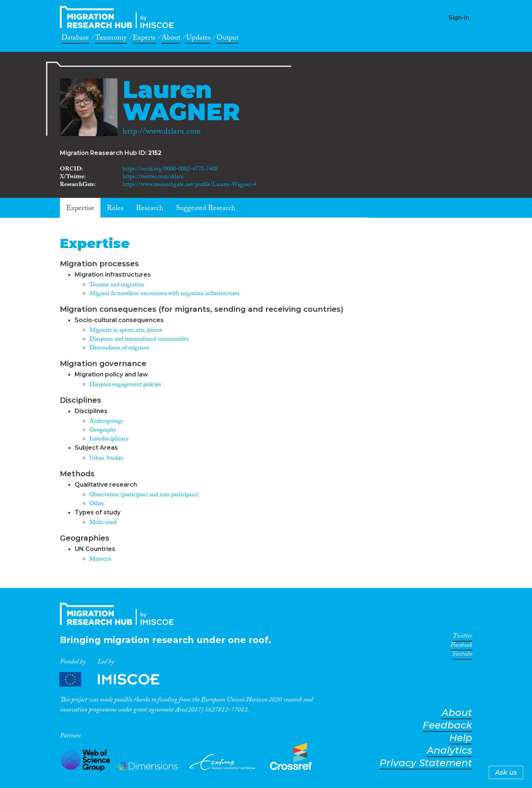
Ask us (506, 772)
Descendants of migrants (119, 349)
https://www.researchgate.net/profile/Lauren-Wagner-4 (189, 185)
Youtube (462, 655)
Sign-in (459, 18)
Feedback (447, 725)
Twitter (462, 637)
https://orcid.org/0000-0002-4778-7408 (170, 170)
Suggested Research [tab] (206, 209)
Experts (144, 39)
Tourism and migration (117, 285)
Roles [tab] (115, 209)
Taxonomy (111, 39)
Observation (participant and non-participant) (144, 495)
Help (461, 738)
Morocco (100, 560)
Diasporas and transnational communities (139, 340)
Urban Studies (106, 459)
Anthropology (106, 422)
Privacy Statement (426, 763)
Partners (116, 679)
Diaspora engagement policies (125, 385)
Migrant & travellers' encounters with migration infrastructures (164, 294)
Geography (103, 431)
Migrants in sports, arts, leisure (126, 331)
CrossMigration (119, 17)
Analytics (449, 750)
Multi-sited (103, 523)
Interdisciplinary (109, 439)
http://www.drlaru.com (162, 132)
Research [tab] (150, 209)
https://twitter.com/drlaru (153, 177)
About (171, 39)
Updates (198, 39)
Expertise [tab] (80, 209)
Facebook (461, 646)
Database (75, 39)
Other (97, 504)
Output (227, 39)
